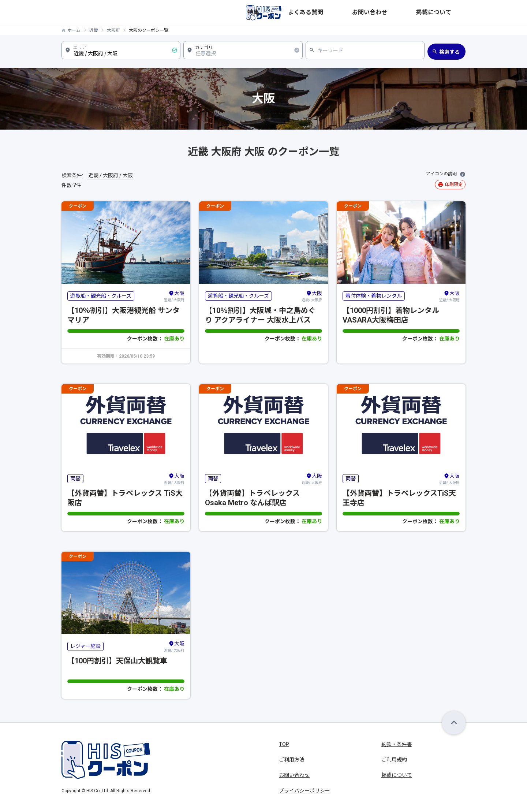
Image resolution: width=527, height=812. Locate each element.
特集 (342, 13)
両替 (75, 478)
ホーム (74, 30)
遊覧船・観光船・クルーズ (101, 296)
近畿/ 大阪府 (174, 296)
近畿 (94, 30)
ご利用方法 (292, 760)
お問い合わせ (411, 13)
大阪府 (113, 30)
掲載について (450, 13)
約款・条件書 (397, 744)
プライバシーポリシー (304, 791)
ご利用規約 (394, 760)
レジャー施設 (85, 646)
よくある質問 (371, 13)
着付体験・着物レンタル (374, 296)
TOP (284, 744)
